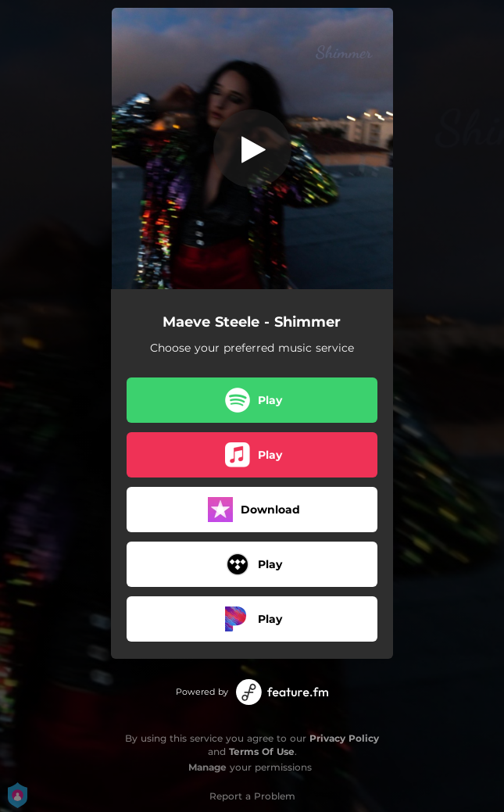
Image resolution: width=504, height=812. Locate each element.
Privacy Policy (344, 738)
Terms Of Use (262, 751)
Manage (207, 767)
